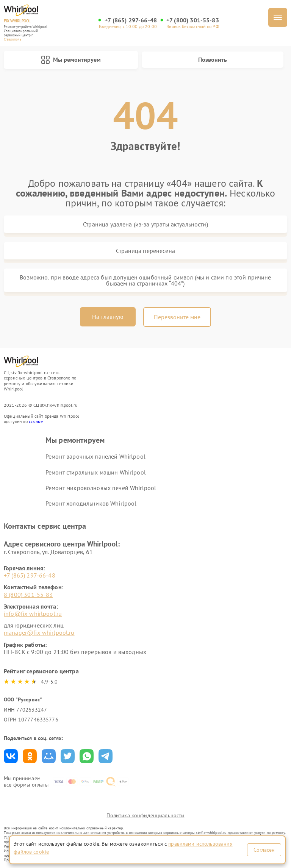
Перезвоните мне (177, 317)
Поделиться (11, 756)
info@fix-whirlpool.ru (33, 614)
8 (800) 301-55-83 (28, 595)
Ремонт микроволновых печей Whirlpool (101, 488)
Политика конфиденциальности (145, 815)
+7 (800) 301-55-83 (193, 20)
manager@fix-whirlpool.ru (39, 632)
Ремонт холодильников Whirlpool (91, 503)
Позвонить (213, 59)
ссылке (36, 421)
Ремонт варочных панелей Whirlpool (95, 456)
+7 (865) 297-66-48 (131, 20)
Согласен (264, 850)
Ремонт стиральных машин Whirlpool (96, 472)
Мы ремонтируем (71, 60)
